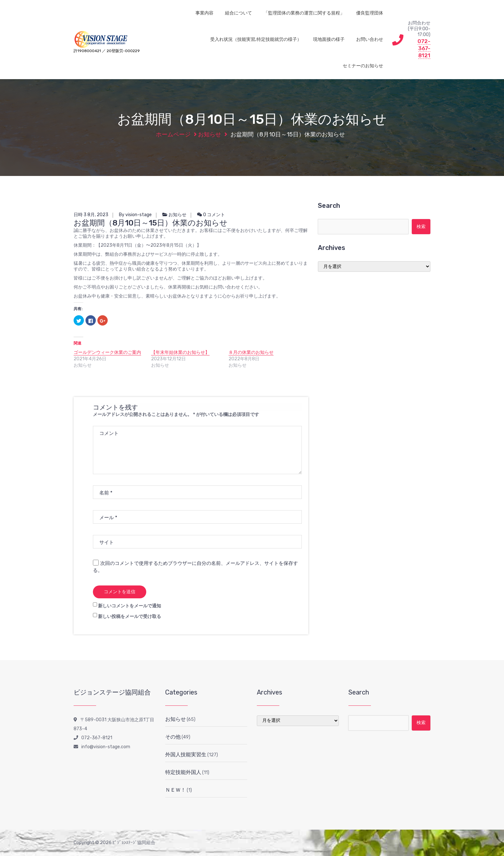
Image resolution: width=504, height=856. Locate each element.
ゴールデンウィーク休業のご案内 (107, 352)
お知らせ (210, 134)
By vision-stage (135, 215)
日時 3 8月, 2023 (91, 215)
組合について (239, 13)
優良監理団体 (370, 13)
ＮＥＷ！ (175, 790)
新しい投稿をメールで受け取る (130, 617)
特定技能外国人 (183, 772)
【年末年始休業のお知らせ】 (180, 352)
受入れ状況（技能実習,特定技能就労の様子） (256, 39)
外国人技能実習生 (186, 755)
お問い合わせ (370, 39)
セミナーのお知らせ (363, 66)
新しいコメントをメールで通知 (130, 606)
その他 (173, 737)
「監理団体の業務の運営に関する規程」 (304, 13)
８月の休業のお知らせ (251, 352)
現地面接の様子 (329, 39)
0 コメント (211, 215)
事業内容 (204, 13)
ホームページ (173, 134)
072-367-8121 (424, 48)
